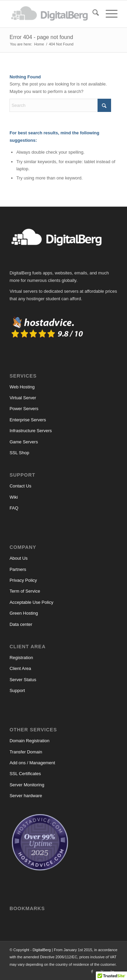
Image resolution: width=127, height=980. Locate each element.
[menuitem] (92, 14)
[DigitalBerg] (53, 14)
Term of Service (25, 591)
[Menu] (108, 14)
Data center (21, 624)
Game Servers (24, 442)
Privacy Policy (23, 580)
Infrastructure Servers (31, 431)
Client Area (20, 668)
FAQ (14, 508)
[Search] (92, 14)
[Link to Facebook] (92, 972)
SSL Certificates (25, 774)
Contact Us (20, 486)
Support (17, 690)
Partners (18, 569)
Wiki (14, 497)
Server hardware (26, 796)
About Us (18, 558)
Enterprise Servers (28, 420)
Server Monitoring (27, 785)
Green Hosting (24, 613)
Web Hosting (22, 387)
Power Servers (24, 409)
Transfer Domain (26, 752)
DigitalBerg (42, 950)
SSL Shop (19, 453)
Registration (21, 658)
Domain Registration (29, 741)
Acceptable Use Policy (31, 602)
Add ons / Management (32, 763)
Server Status (23, 680)
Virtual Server (23, 398)
